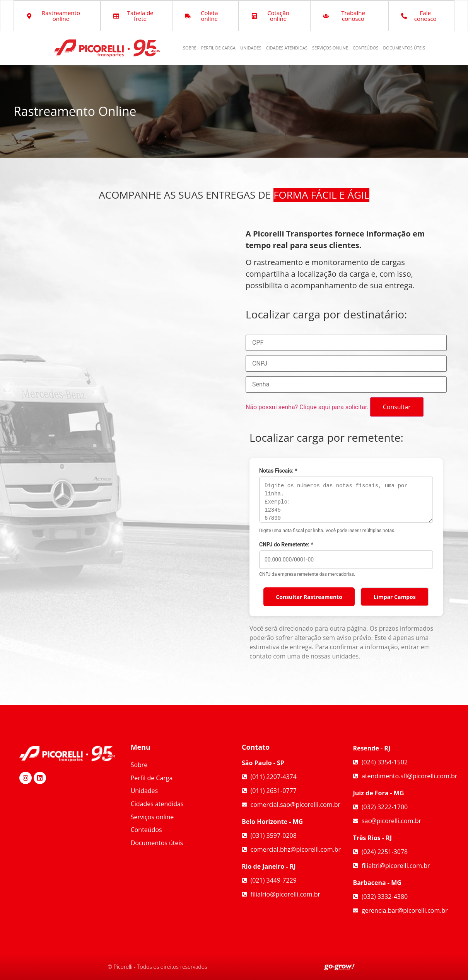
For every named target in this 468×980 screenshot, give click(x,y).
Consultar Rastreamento (309, 597)
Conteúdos (366, 48)
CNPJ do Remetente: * (286, 544)
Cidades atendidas (287, 48)
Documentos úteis (404, 48)
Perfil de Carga (218, 48)
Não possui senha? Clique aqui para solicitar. (307, 407)
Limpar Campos (395, 597)
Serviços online (330, 48)
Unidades (251, 48)
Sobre (190, 48)
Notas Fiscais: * (278, 471)
